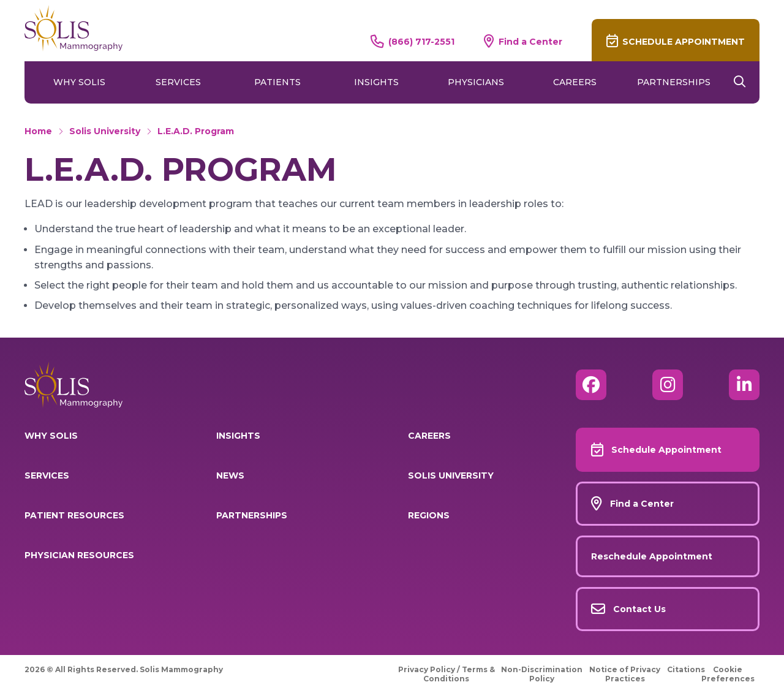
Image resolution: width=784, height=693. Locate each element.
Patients (277, 82)
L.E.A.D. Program (196, 131)
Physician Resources (79, 555)
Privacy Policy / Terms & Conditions (447, 674)
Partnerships (674, 82)
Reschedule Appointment (652, 556)
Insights (376, 82)
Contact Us (639, 609)
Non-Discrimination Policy (542, 674)
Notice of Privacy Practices (625, 674)
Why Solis (79, 82)
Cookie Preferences (728, 674)
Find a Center (530, 41)
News (230, 475)
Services (178, 82)
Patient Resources (74, 515)
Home (38, 131)
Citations (686, 669)
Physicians (476, 82)
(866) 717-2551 (421, 41)
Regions (429, 515)
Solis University (105, 131)
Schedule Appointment (684, 42)
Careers (575, 82)
